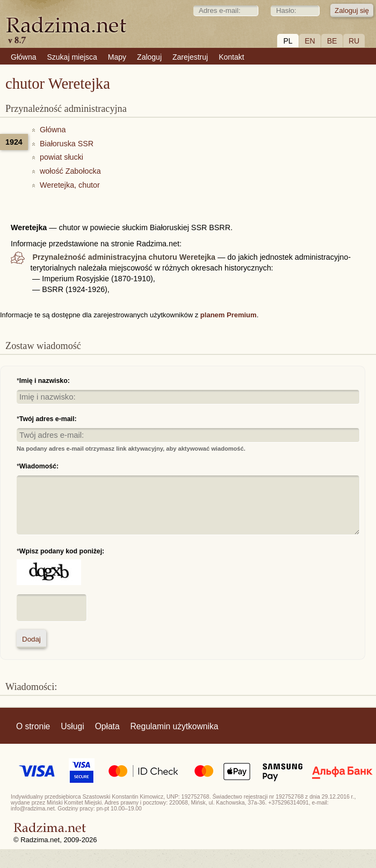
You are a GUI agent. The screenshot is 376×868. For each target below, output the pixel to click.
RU (354, 41)
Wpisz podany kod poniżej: (62, 551)
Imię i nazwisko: (45, 381)
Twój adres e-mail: (48, 419)
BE (332, 41)
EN (310, 41)
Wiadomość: (39, 466)
